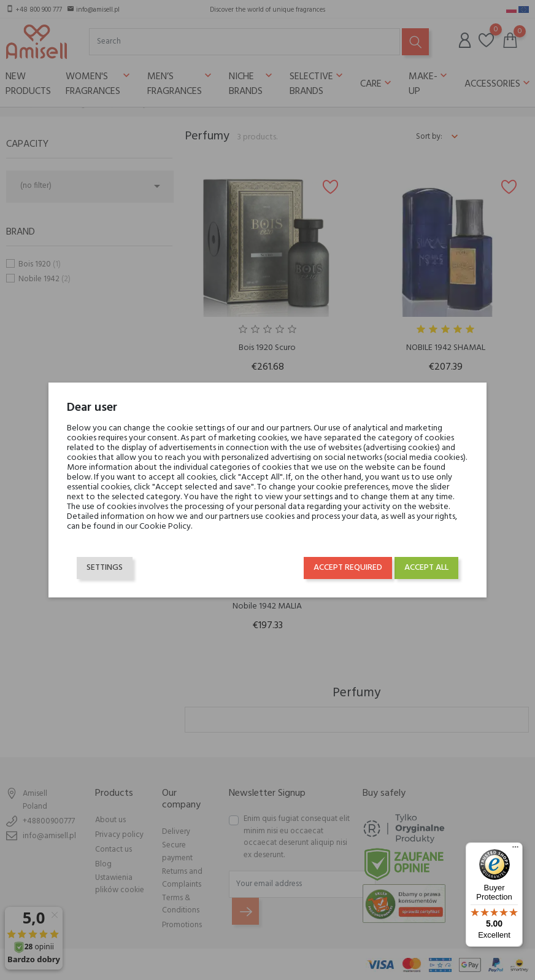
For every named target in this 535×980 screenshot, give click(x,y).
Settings (110, 570)
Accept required (343, 570)
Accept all (421, 570)
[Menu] (515, 850)
